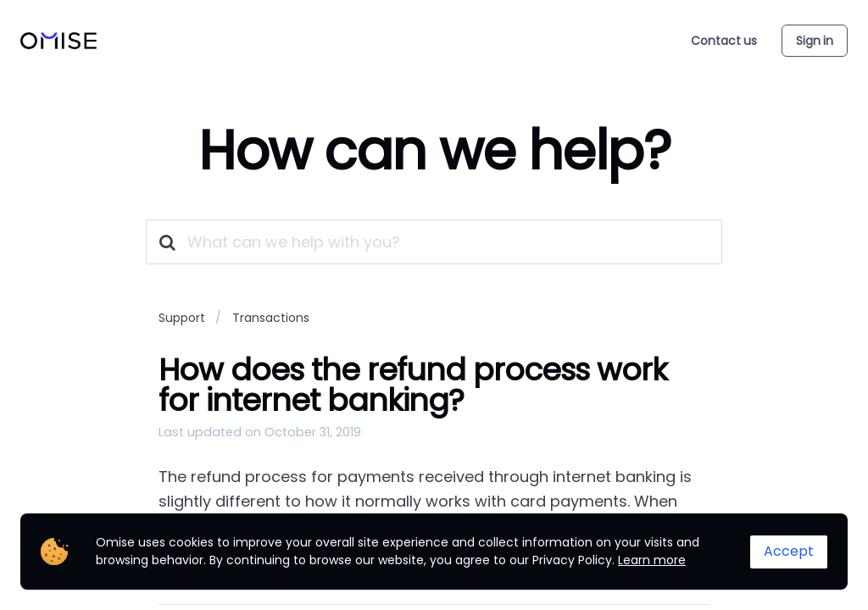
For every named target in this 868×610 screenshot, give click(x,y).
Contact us (724, 41)
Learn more (652, 560)
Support (182, 318)
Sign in (815, 41)
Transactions (271, 318)
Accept (789, 551)
